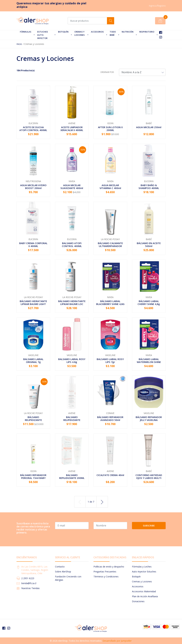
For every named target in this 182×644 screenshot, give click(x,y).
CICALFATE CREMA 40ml (110, 475)
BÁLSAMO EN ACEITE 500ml (149, 245)
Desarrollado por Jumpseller (117, 641)
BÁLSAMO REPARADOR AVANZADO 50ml (110, 418)
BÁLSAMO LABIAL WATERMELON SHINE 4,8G (149, 362)
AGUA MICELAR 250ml (149, 127)
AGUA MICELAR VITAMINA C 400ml (110, 187)
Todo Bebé (113, 33)
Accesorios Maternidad (144, 591)
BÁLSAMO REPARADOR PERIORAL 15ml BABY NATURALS (33, 478)
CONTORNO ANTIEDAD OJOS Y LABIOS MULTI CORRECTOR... (149, 478)
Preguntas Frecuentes (105, 572)
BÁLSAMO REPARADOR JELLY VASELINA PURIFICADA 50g (149, 420)
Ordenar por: (107, 72)
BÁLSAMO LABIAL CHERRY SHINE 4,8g (149, 303)
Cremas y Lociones (80, 33)
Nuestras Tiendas (30, 588)
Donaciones (138, 601)
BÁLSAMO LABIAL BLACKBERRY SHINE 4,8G (110, 303)
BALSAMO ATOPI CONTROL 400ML (72, 245)
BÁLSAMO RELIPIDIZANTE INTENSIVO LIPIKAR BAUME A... (33, 421)
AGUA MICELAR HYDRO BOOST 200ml (33, 187)
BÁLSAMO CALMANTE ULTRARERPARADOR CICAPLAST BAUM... (110, 246)
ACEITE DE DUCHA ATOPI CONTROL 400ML (33, 129)
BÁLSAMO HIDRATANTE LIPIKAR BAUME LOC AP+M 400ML (72, 304)
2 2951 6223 (28, 578)
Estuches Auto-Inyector (43, 35)
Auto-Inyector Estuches (144, 572)
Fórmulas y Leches (142, 567)
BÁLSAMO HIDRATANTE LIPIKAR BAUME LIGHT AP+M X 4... (33, 304)
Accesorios (97, 32)
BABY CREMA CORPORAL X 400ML (33, 245)
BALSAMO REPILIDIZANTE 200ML (72, 476)
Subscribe (149, 526)
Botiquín (63, 32)
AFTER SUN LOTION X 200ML (110, 129)
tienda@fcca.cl (29, 583)
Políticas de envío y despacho (109, 567)
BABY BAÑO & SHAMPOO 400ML (149, 187)
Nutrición (128, 32)
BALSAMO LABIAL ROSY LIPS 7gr (110, 361)
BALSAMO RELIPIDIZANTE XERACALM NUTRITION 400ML (72, 421)
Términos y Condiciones (106, 576)
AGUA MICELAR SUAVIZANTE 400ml (72, 187)
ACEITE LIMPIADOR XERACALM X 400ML (72, 129)
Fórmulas (26, 32)
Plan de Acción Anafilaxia (145, 596)
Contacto (60, 567)
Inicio (19, 44)
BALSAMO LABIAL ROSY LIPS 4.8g (72, 361)
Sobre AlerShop (63, 572)
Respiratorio (147, 32)
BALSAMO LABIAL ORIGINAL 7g (33, 361)
